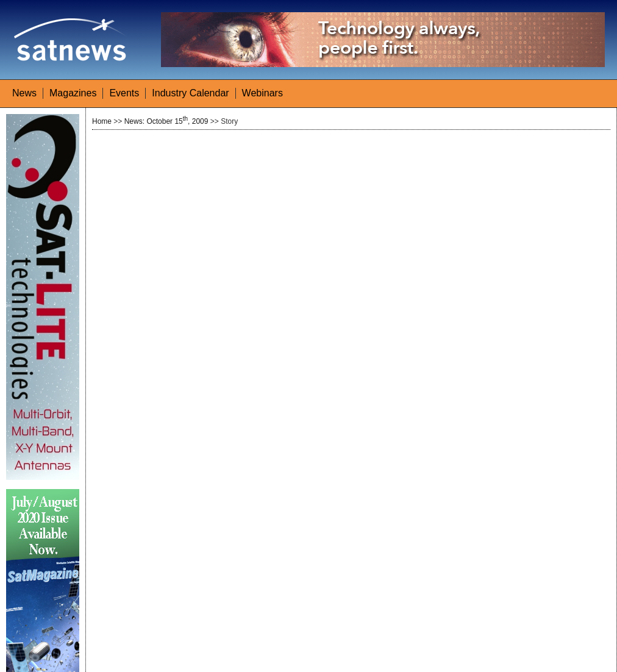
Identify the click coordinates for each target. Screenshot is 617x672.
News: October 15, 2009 (166, 121)
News (24, 93)
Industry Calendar (190, 93)
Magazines (73, 93)
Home (102, 121)
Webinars (262, 93)
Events (124, 93)
